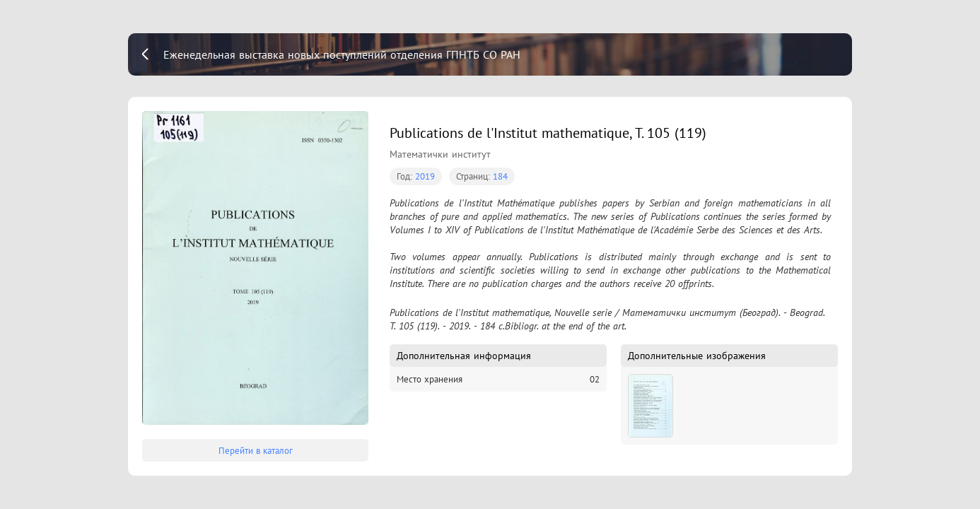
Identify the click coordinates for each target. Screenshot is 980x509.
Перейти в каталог (256, 451)
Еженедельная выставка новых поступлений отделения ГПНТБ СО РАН (342, 54)
